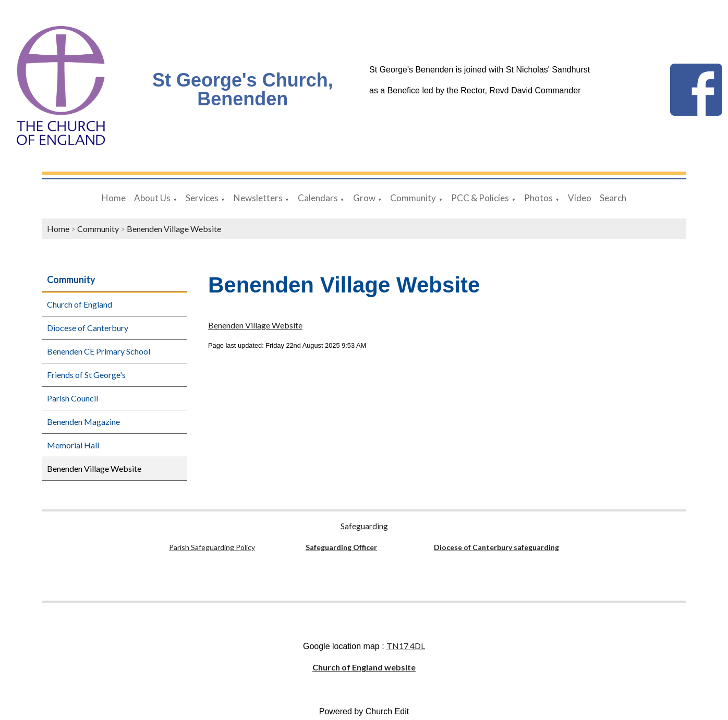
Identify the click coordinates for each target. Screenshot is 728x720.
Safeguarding (364, 526)
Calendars (318, 198)
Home (114, 198)
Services (202, 198)
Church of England (80, 304)
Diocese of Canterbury (88, 328)
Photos (538, 198)
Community (413, 198)
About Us (152, 198)
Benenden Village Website (174, 229)
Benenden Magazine (83, 422)
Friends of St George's (86, 375)
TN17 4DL (406, 646)
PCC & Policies (480, 198)
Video (580, 198)
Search (613, 198)
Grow (364, 198)
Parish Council (72, 398)
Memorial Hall (73, 445)
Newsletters (258, 198)
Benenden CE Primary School (99, 351)
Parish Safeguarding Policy (212, 547)
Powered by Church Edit (364, 711)
